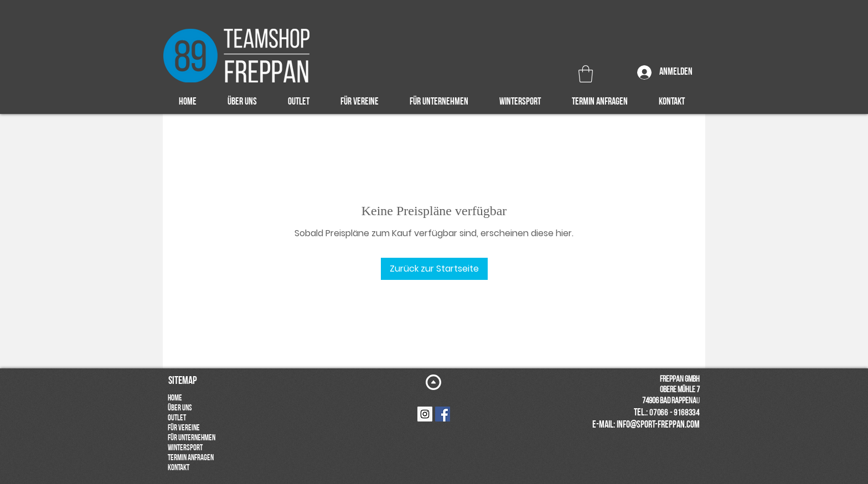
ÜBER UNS (180, 408)
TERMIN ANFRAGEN (191, 458)
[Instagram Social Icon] (425, 414)
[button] (586, 74)
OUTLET (177, 418)
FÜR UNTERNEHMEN (192, 438)
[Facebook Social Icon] (443, 414)
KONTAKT (179, 468)
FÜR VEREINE (184, 428)
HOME (175, 399)
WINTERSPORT (185, 448)
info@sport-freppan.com (658, 425)
